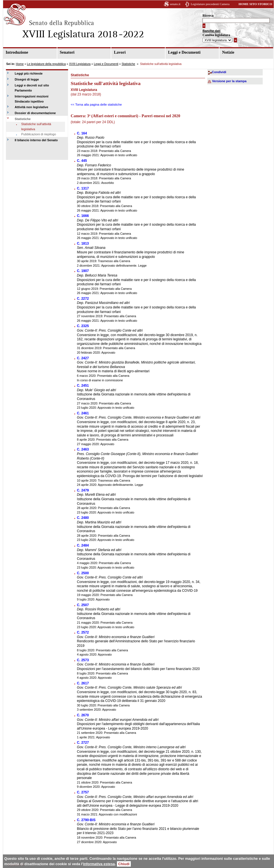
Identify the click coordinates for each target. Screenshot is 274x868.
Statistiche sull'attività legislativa (36, 127)
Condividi (219, 72)
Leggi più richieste (29, 73)
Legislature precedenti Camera (210, 4)
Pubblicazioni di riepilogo (39, 134)
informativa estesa (99, 864)
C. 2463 (83, 449)
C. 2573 (83, 660)
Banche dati (211, 31)
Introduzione (17, 52)
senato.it (175, 4)
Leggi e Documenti (184, 52)
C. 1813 (83, 243)
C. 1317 (83, 188)
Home (20, 64)
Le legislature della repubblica (46, 64)
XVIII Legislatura (80, 64)
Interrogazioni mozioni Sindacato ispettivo (31, 99)
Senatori (67, 52)
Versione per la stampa (229, 81)
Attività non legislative (31, 107)
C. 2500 (83, 573)
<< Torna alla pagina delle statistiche (96, 105)
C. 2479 (83, 490)
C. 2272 (83, 299)
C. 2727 (83, 743)
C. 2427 (83, 358)
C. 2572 (83, 632)
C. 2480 (83, 518)
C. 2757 (83, 792)
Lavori (120, 52)
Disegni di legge (27, 79)
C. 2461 (83, 413)
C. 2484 (83, 545)
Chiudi (124, 864)
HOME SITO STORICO (255, 4)
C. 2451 (83, 386)
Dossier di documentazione (35, 113)
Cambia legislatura (216, 35)
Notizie (228, 52)
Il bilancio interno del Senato (36, 140)
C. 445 (82, 161)
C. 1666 (83, 216)
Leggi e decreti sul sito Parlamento (32, 88)
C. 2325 (83, 326)
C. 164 (82, 133)
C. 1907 (83, 271)
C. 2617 (83, 683)
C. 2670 (83, 715)
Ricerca (208, 16)
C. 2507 (83, 605)
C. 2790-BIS (86, 820)
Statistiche (128, 64)
